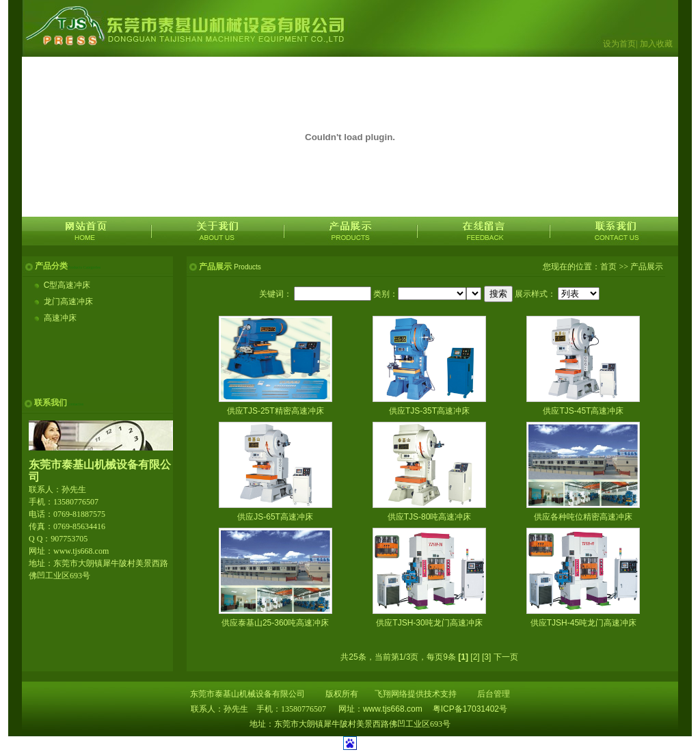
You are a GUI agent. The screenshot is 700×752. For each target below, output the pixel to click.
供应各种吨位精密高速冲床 (583, 517)
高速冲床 (60, 318)
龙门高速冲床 (68, 301)
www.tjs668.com (393, 709)
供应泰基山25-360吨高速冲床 (275, 623)
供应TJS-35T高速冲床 (429, 411)
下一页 (506, 657)
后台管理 (494, 694)
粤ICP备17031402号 (470, 709)
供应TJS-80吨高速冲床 (430, 517)
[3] (486, 657)
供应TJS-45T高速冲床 (583, 411)
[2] (475, 657)
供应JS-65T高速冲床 (275, 517)
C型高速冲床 (67, 285)
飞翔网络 (391, 694)
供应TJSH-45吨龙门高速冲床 (583, 623)
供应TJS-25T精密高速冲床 (275, 411)
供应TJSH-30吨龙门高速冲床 (429, 623)
